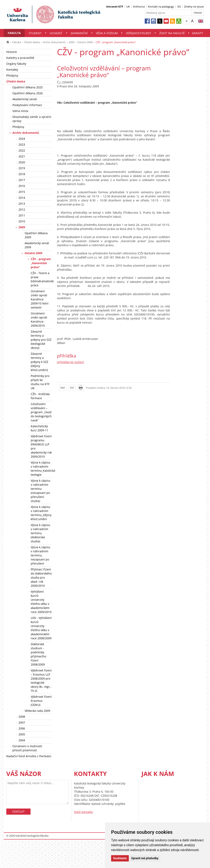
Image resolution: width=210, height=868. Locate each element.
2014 (22, 198)
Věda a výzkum (107, 33)
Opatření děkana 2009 (36, 235)
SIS (179, 7)
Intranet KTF (115, 7)
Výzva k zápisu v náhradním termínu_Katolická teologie (41, 469)
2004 (22, 740)
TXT (72, 388)
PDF (63, 388)
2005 (22, 734)
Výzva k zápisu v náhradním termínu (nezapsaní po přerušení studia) (40, 491)
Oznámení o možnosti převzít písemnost (27, 748)
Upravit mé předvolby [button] (145, 858)
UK (128, 7)
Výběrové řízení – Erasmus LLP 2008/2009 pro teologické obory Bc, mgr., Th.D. (41, 681)
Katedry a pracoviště (20, 58)
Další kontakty (84, 812)
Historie (12, 52)
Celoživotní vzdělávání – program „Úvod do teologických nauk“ (41, 412)
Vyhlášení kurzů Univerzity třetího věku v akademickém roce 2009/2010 (41, 602)
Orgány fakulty (16, 64)
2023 (22, 144)
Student (35, 33)
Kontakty (12, 70)
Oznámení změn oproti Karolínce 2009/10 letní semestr (40, 299)
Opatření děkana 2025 (28, 87)
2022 (22, 150)
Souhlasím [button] (120, 858)
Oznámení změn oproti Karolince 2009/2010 (39, 319)
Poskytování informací (27, 105)
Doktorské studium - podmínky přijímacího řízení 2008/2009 (38, 654)
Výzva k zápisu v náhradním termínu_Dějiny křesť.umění (41, 513)
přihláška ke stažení (71, 362)
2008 (22, 717)
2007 (22, 722)
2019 (22, 168)
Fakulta (14, 33)
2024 (22, 139)
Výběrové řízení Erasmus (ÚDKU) (41, 701)
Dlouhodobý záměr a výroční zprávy (32, 119)
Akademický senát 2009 (37, 245)
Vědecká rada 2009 (37, 711)
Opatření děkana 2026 (28, 93)
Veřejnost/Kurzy (139, 33)
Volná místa (20, 111)
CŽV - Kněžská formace (40, 396)
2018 (22, 174)
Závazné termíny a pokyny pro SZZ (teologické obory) (41, 340)
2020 (22, 162)
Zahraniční (79, 33)
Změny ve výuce (194, 7)
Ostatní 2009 (85, 42)
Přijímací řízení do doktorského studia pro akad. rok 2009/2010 (41, 577)
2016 (22, 186)
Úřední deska (32, 42)
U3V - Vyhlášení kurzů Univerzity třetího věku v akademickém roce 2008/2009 (41, 628)
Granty (197, 33)
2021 (22, 156)
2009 (71, 42)
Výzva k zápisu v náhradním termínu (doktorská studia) (40, 533)
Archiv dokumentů (54, 42)
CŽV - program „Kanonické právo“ (41, 263)
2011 (22, 215)
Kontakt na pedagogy (161, 7)
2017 (22, 180)
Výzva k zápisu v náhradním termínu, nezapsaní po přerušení (40, 555)
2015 (22, 192)
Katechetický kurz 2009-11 (39, 428)
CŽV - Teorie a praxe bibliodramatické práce (41, 279)
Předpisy (12, 75)
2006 (22, 728)
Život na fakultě (172, 33)
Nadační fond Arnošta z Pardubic (29, 756)
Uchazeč (56, 33)
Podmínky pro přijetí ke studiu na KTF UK (40, 382)
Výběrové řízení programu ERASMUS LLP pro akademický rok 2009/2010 (41, 446)
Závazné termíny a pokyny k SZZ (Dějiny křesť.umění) (39, 362)
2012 (22, 209)
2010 (22, 221)
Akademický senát (25, 99)
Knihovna (139, 7)
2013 (22, 204)
